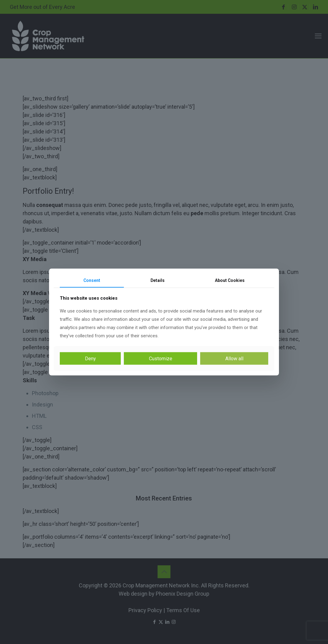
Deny (90, 358)
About (230, 280)
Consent (92, 280)
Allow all (234, 358)
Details (158, 280)
